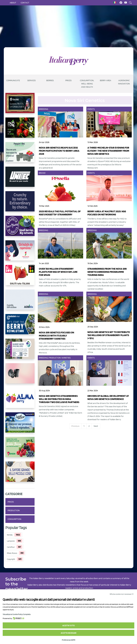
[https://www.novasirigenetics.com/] (20, 130)
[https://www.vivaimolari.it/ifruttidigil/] (20, 253)
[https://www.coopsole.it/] (20, 277)
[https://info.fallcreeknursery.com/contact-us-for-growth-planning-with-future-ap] (20, 351)
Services (31, 80)
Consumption (14, 519)
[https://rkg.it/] (20, 203)
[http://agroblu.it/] (20, 302)
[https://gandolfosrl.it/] (20, 400)
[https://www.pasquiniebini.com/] (20, 154)
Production (14, 510)
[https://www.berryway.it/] (20, 228)
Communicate (13, 80)
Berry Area (106, 80)
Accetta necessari (68, 633)
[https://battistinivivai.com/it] (20, 326)
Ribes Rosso (12, 553)
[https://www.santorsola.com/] (20, 474)
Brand (42, 173)
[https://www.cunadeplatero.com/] (20, 105)
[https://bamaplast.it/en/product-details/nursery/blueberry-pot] (20, 375)
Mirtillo (10, 535)
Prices (68, 80)
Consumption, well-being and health (87, 84)
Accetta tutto (68, 626)
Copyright (11, 559)
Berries (50, 80)
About (13, 3)
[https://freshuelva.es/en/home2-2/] (20, 449)
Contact (25, 3)
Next (96, 426)
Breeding (44, 109)
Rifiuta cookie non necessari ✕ (122, 594)
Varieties (66, 358)
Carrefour (11, 547)
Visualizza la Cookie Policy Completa (17, 614)
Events (91, 109)
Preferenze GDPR (68, 640)
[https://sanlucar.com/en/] (20, 425)
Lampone (11, 541)
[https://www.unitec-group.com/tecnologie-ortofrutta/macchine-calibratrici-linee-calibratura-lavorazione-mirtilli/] (20, 179)
